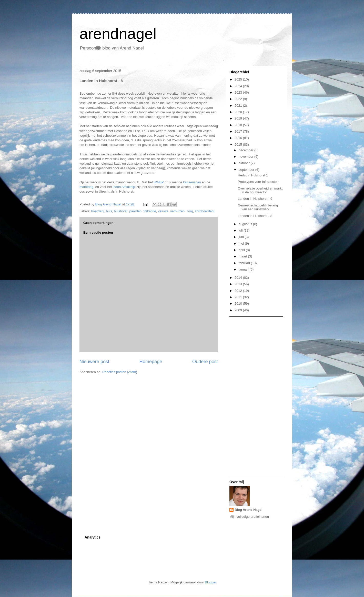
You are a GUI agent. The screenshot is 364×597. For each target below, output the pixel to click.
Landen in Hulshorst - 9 (255, 199)
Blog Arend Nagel (249, 510)
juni (242, 237)
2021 (239, 106)
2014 (239, 278)
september (247, 170)
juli (241, 230)
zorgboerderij (205, 211)
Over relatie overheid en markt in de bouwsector (260, 190)
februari (245, 263)
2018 (239, 125)
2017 (239, 131)
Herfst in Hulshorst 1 (253, 175)
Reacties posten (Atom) (120, 372)
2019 (239, 118)
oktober (245, 163)
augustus (246, 224)
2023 (239, 92)
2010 (239, 304)
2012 (239, 291)
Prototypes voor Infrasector (258, 182)
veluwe (163, 211)
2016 (239, 138)
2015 (239, 145)
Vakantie (150, 211)
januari (244, 269)
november (246, 157)
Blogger (210, 582)
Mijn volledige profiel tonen (249, 517)
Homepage (151, 362)
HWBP (159, 182)
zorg (190, 211)
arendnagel (118, 34)
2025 (239, 79)
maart (243, 256)
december (246, 150)
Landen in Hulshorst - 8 (255, 216)
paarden (135, 211)
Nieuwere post (94, 362)
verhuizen (177, 211)
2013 (239, 284)
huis (109, 211)
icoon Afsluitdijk (124, 187)
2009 (239, 310)
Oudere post (205, 362)
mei (242, 243)
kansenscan (192, 182)
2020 (239, 112)
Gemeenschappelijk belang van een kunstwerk (258, 207)
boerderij (98, 211)
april (242, 250)
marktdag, (87, 187)
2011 (239, 297)
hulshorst (121, 211)
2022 (239, 99)
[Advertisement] (250, 396)
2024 (239, 86)
